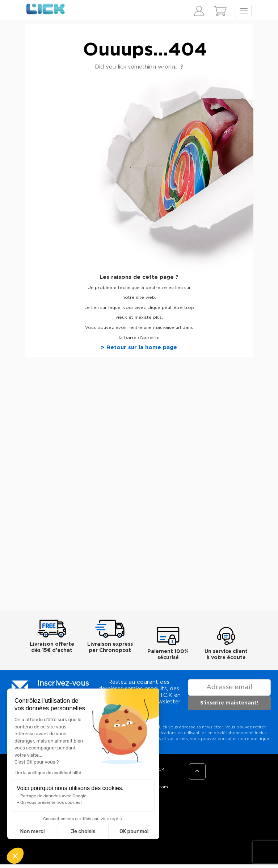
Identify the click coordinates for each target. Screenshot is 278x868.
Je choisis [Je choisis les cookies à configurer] (83, 832)
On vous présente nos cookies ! (51, 802)
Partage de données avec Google (53, 796)
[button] (15, 856)
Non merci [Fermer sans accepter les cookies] (32, 832)
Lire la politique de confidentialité (48, 773)
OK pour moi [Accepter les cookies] (134, 832)
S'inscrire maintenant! (229, 703)
